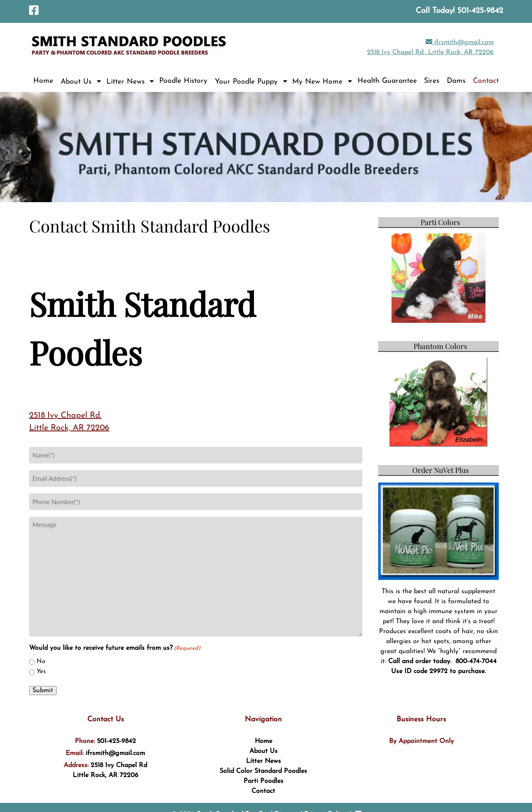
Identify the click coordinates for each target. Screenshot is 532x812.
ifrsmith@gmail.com (460, 42)
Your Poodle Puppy (246, 82)
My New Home (317, 82)
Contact (486, 81)
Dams (456, 81)
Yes (41, 672)
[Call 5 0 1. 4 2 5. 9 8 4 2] (480, 11)
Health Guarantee (387, 81)
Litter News (126, 82)
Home (43, 81)
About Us (76, 82)
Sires (432, 81)
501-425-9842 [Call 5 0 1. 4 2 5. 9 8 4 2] (116, 741)
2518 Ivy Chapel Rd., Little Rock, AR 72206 (430, 52)
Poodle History (183, 81)
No (41, 662)
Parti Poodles (264, 781)
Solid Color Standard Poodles (263, 771)
